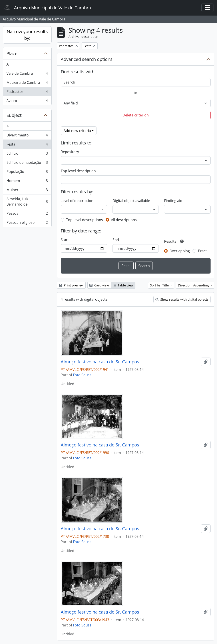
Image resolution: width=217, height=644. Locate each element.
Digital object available (131, 201)
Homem (27, 182)
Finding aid (173, 201)
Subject (14, 115)
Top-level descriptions (84, 220)
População (27, 173)
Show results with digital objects (182, 299)
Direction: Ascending (194, 285)
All (8, 64)
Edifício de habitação (27, 163)
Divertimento (27, 136)
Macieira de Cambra (27, 83)
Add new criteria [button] (77, 131)
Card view (99, 285)
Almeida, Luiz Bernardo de (27, 202)
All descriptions (124, 220)
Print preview (71, 285)
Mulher (27, 191)
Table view (123, 285)
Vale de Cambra (27, 74)
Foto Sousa (82, 375)
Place (12, 53)
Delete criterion (136, 115)
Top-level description (78, 171)
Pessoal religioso (27, 223)
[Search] (136, 82)
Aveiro (27, 102)
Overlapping (180, 251)
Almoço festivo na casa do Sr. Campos (100, 362)
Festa (27, 145)
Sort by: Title (160, 285)
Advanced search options (87, 59)
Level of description (77, 201)
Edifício (27, 154)
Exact (202, 251)
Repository (70, 152)
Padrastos (27, 93)
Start (65, 240)
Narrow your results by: (27, 35)
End (116, 240)
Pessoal (27, 214)
